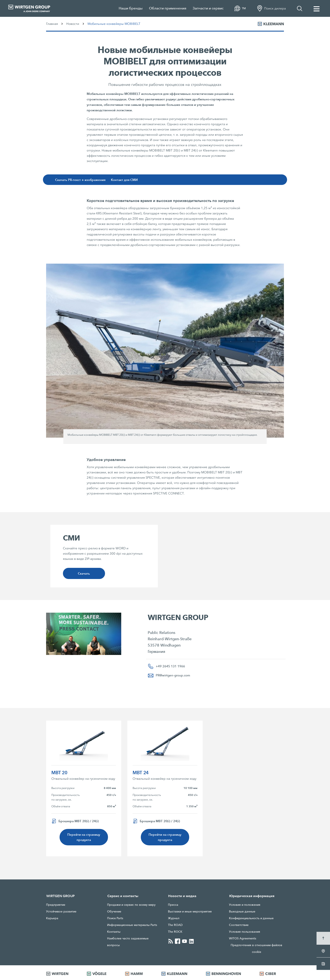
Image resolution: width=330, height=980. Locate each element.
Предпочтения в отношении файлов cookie (256, 948)
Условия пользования (245, 932)
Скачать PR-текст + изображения (80, 180)
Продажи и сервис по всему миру (131, 905)
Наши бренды (131, 8)
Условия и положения (245, 905)
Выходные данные (242, 911)
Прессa (173, 905)
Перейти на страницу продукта (84, 837)
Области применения (168, 8)
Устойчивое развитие (61, 911)
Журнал (174, 918)
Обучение (114, 911)
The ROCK (175, 932)
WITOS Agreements (243, 938)
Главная (52, 24)
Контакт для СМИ (124, 180)
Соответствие (239, 925)
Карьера (52, 918)
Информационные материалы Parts (132, 925)
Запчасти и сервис (208, 8)
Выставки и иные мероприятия (190, 911)
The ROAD (175, 925)
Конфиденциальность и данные (251, 918)
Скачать (84, 573)
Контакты (114, 932)
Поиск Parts (115, 918)
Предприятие (56, 905)
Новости (73, 24)
